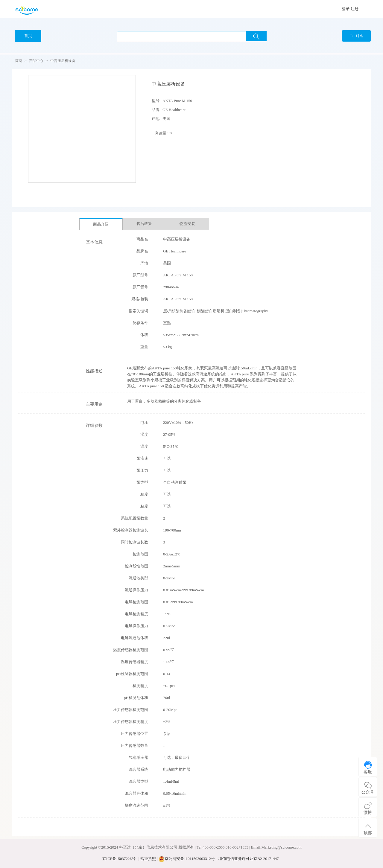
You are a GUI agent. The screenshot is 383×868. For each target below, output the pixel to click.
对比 (357, 36)
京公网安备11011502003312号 (190, 859)
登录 (346, 9)
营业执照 (148, 859)
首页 (19, 61)
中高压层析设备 (63, 61)
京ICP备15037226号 (119, 859)
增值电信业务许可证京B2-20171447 (249, 859)
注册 (355, 9)
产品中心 (36, 61)
